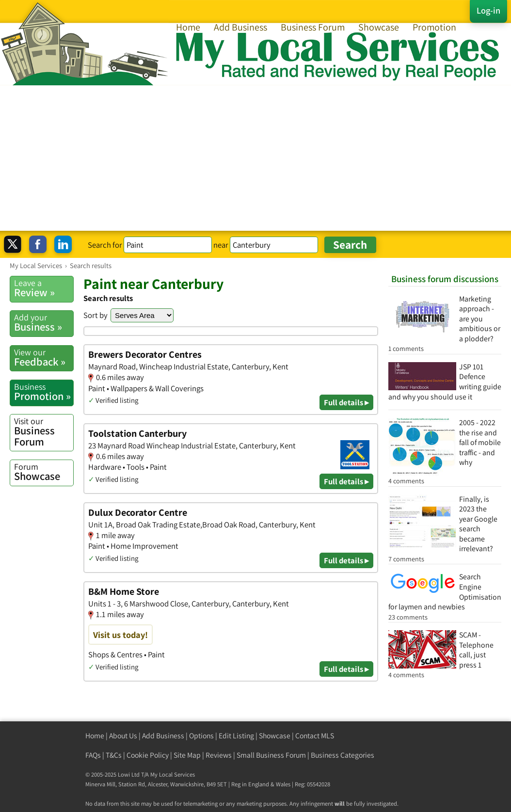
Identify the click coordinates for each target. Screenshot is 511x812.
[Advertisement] (255, 158)
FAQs (93, 755)
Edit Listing (236, 736)
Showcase (379, 27)
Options (201, 736)
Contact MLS (315, 736)
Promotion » (44, 392)
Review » (44, 288)
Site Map (187, 755)
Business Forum (313, 27)
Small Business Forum (271, 755)
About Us (123, 736)
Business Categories (343, 755)
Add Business (240, 27)
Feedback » (44, 358)
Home (188, 27)
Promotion (434, 27)
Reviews (219, 755)
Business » (44, 323)
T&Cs (114, 755)
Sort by (96, 315)
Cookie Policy (148, 755)
